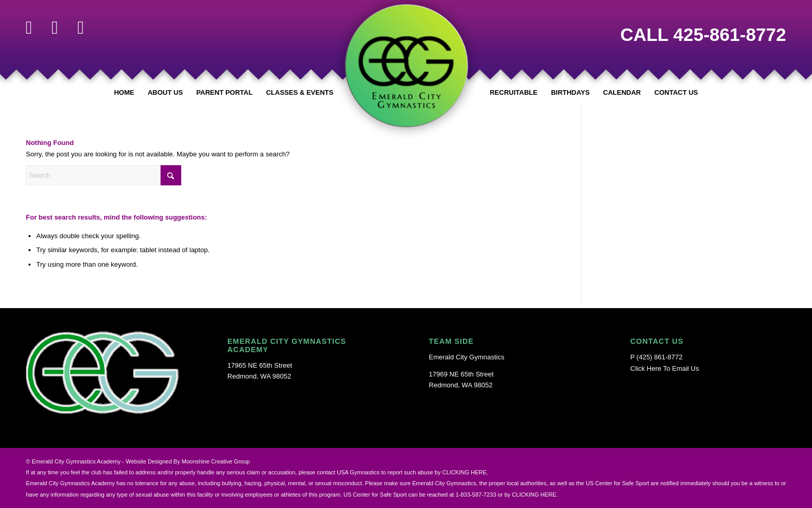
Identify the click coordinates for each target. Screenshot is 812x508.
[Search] (104, 175)
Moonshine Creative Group (216, 461)
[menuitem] (124, 93)
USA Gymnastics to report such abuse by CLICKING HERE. (412, 472)
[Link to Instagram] (55, 27)
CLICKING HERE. (535, 495)
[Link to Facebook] (29, 27)
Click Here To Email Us (665, 368)
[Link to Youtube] (81, 27)
